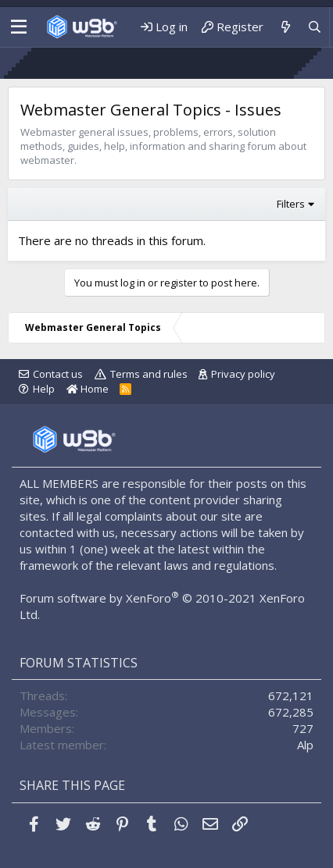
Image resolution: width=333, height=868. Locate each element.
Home (88, 389)
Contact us (58, 374)
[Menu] (15, 27)
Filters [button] (291, 204)
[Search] (315, 27)
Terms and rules (149, 374)
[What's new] (285, 27)
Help (44, 389)
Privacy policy (243, 374)
